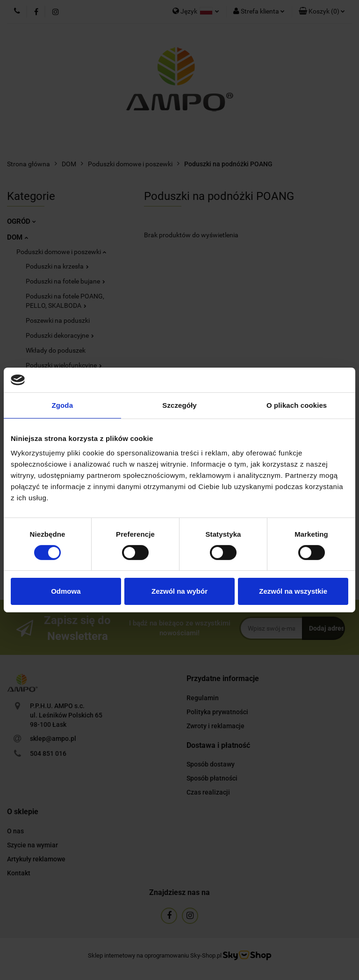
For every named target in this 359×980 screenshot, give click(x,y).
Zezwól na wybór (179, 591)
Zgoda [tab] (63, 405)
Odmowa (66, 591)
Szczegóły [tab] (179, 405)
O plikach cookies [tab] (297, 405)
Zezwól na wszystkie (293, 591)
